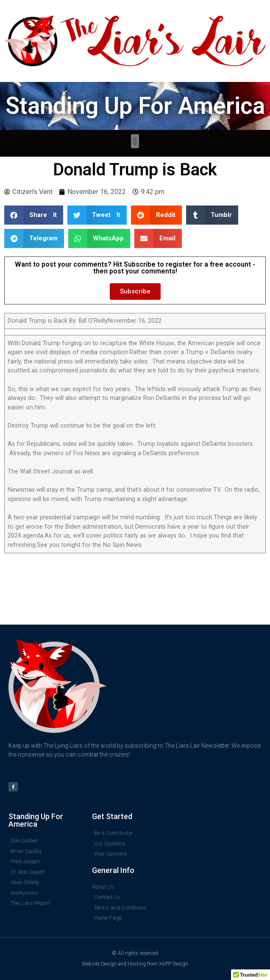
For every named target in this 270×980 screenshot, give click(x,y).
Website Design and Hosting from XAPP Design (135, 964)
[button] (135, 141)
